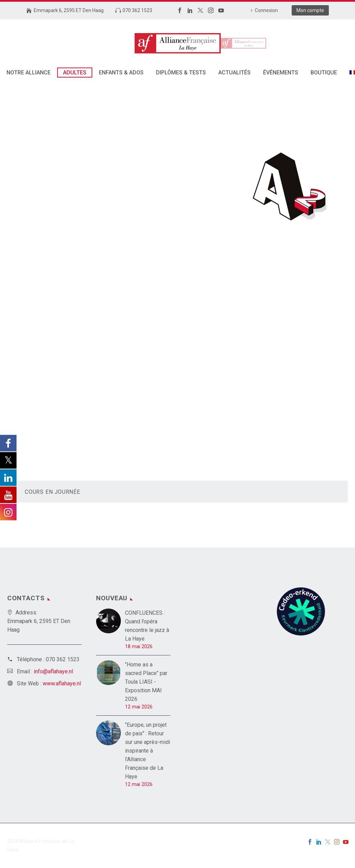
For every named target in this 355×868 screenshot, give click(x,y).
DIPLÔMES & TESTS (181, 73)
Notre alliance (29, 73)
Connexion (266, 10)
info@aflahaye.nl (53, 671)
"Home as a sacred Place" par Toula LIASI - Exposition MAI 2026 (146, 682)
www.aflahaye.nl (62, 683)
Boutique (324, 73)
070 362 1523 (137, 10)
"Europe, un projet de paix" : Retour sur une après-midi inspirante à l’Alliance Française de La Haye (148, 751)
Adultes (75, 73)
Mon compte (310, 10)
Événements (281, 73)
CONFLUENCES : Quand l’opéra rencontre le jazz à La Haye (147, 626)
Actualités (234, 73)
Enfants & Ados (121, 73)
